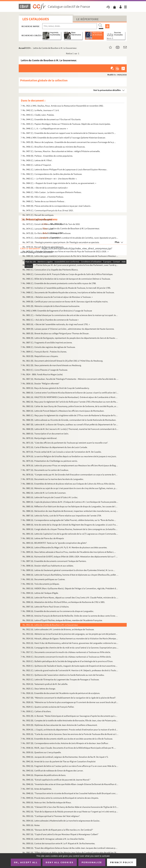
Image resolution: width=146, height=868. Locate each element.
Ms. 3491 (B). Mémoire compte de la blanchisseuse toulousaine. (51, 306)
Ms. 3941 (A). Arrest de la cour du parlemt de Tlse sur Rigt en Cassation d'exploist (59, 761)
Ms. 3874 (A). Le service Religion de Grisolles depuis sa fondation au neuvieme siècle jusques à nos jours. (70, 456)
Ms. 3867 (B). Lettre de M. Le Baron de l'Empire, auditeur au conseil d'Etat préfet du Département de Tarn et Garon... (70, 424)
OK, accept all (26, 862)
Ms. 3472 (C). (37, 220)
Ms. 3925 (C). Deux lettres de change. (39, 689)
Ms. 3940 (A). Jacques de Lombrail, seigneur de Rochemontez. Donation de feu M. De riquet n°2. (65, 757)
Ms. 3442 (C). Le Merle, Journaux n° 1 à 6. (41, 110)
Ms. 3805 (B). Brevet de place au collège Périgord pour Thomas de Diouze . (56, 333)
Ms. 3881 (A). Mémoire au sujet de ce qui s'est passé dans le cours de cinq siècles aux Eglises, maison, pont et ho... (70, 488)
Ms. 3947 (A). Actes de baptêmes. (37, 789)
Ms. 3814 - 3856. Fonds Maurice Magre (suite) (43, 374)
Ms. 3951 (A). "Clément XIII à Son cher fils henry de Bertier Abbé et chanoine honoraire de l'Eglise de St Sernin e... (70, 807)
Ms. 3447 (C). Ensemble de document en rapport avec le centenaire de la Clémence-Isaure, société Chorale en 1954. (69, 133)
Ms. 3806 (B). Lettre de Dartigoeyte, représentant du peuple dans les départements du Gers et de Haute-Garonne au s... (70, 338)
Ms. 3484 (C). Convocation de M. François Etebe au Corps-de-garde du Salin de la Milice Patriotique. (68, 274)
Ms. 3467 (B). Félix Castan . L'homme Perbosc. (43, 197)
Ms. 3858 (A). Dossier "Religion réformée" (41, 383)
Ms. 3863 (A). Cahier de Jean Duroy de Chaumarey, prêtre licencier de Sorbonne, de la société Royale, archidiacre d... (70, 406)
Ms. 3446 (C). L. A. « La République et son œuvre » (45, 128)
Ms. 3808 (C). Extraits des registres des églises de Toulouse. (49, 347)
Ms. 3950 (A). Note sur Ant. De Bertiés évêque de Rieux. (47, 802)
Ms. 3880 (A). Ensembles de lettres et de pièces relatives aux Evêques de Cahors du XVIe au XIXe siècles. (69, 484)
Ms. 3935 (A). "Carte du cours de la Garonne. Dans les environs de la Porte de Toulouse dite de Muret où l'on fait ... (70, 734)
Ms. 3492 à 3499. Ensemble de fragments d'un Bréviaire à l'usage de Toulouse (57, 311)
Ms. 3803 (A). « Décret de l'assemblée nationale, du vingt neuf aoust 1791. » (56, 324)
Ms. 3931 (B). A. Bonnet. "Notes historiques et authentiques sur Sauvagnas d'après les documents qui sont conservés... (70, 716)
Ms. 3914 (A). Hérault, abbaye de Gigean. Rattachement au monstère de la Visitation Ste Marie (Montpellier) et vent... (70, 638)
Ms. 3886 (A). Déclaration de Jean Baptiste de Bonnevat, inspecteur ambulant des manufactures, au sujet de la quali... (70, 511)
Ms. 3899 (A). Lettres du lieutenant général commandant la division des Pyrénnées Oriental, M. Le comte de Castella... (69, 570)
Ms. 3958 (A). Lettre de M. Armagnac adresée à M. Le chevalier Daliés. (54, 839)
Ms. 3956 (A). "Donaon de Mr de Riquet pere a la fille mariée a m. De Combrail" (58, 830)
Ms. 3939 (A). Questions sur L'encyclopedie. (42, 752)
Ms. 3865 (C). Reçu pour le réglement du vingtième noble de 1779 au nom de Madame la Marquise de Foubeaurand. (70, 415)
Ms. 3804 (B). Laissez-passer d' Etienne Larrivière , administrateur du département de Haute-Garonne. (68, 329)
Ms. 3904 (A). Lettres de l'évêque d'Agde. (41, 593)
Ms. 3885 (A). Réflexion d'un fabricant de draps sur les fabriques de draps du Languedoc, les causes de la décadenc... (70, 506)
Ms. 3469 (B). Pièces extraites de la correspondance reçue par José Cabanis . (57, 206)
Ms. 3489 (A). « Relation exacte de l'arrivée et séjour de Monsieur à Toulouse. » (58, 297)
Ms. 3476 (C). (70, 238)
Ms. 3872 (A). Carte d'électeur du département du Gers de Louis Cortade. (55, 447)
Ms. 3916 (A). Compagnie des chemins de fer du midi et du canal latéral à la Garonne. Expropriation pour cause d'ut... (70, 648)
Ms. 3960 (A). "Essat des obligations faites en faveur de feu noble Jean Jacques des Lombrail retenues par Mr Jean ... (70, 848)
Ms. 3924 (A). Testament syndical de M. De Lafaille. (45, 684)
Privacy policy (122, 862)
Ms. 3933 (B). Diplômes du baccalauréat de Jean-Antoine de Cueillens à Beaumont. (60, 725)
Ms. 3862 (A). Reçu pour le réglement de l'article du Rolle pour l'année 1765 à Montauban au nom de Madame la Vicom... (70, 402)
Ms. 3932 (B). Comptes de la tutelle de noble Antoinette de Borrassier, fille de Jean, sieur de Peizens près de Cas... (70, 720)
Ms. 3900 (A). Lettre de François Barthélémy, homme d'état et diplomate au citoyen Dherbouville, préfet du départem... (70, 575)
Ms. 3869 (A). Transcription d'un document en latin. (46, 434)
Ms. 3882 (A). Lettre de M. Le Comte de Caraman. (44, 493)
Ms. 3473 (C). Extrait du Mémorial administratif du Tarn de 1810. (51, 224)
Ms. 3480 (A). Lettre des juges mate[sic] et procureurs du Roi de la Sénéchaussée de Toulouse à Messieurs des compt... (70, 256)
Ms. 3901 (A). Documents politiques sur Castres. (44, 579)
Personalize (92, 862)
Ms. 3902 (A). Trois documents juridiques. (41, 584)
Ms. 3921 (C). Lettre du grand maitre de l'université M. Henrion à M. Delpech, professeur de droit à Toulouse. (70, 670)
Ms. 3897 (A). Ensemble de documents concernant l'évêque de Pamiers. (55, 561)
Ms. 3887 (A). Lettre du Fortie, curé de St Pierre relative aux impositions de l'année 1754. (62, 516)
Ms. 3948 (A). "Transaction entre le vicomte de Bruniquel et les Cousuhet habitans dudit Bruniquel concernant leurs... (70, 793)
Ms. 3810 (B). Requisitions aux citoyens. (40, 356)
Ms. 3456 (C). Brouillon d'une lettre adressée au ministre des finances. (54, 147)
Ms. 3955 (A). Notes (31, 825)
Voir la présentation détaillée (107, 90)
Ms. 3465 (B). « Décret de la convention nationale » (45, 188)
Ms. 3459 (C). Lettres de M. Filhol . (38, 160)
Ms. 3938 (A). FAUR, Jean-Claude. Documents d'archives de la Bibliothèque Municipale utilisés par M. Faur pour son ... (69, 748)
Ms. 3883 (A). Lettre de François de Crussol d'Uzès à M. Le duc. (50, 497)
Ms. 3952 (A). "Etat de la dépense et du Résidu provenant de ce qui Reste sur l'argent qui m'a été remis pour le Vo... (70, 812)
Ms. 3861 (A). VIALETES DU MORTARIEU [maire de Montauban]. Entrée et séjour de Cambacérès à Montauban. (70, 397)
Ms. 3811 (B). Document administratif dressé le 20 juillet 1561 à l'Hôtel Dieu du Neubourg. (63, 361)
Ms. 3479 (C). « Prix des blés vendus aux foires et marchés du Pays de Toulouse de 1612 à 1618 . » (65, 251)
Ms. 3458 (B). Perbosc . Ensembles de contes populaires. (48, 156)
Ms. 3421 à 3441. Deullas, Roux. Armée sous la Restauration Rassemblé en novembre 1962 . (63, 106)
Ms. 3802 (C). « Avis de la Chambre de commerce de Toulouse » (51, 320)
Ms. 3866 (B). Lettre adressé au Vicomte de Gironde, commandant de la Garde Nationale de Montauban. (69, 420)
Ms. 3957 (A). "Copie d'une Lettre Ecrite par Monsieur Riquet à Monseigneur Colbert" (60, 834)
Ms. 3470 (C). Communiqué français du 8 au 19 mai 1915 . (48, 210)
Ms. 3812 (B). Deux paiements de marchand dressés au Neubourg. (52, 365)
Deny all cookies (60, 862)
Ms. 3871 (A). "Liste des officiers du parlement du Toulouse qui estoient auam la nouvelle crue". (65, 443)
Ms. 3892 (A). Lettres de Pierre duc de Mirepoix (43, 538)
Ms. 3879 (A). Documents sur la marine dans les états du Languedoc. (53, 479)
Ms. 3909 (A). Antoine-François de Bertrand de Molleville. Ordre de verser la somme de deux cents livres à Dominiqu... (70, 616)
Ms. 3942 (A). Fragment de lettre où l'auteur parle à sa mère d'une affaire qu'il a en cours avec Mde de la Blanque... (70, 766)
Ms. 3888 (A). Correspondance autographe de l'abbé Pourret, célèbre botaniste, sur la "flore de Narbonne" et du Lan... (69, 520)
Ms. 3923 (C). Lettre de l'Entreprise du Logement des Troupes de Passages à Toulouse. (61, 679)
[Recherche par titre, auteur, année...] (70, 26)
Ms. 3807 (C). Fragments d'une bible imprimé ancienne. (47, 342)
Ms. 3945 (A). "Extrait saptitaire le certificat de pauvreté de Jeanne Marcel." (56, 780)
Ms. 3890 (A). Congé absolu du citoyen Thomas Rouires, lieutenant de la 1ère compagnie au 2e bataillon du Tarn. (70, 529)
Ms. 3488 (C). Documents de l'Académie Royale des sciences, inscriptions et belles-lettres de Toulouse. (69, 292)
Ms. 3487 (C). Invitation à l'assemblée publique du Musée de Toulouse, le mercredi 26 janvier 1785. (67, 288)
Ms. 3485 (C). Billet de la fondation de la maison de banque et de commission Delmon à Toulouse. (67, 279)
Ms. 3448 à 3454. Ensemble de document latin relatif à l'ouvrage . (64, 138)
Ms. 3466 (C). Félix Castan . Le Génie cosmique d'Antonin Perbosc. (52, 192)
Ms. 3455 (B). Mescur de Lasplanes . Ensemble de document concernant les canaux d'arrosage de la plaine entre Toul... (69, 142)
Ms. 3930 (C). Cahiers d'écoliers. (37, 711)
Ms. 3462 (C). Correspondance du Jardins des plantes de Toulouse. (52, 174)
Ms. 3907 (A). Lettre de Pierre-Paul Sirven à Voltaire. (46, 607)
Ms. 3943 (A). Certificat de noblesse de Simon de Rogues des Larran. (53, 771)
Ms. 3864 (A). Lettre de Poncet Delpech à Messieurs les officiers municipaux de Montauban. (63, 411)
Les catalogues (36, 19)
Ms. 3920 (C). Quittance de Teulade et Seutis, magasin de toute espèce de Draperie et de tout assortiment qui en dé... (70, 666)
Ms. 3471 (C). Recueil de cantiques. (38, 215)
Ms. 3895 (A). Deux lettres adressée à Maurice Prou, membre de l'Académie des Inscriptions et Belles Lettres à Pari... (69, 552)
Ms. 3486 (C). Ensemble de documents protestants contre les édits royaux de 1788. (59, 283)
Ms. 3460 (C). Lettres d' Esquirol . (37, 165)
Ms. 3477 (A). (61, 242)
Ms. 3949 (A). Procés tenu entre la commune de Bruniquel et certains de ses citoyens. (61, 798)
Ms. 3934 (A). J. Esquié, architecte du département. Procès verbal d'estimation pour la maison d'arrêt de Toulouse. (70, 730)
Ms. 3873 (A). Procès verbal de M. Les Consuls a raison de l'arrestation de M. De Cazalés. (62, 452)
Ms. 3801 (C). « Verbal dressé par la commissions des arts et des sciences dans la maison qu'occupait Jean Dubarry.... (70, 315)
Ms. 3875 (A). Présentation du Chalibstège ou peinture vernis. (50, 461)
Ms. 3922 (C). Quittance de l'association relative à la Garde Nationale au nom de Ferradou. (63, 675)
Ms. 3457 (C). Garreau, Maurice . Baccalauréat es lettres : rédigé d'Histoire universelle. (61, 151)
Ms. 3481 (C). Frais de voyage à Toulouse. (41, 261)
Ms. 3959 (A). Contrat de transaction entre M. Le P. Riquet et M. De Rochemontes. (59, 843)
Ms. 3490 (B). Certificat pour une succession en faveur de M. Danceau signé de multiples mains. (65, 302)
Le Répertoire (88, 19)
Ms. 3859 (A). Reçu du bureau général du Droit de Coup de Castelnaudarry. (56, 388)
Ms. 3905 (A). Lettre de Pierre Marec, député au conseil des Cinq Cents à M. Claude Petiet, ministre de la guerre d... (70, 597)
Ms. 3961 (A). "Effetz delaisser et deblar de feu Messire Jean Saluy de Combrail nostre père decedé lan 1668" (70, 853)
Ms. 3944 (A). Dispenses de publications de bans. (44, 775)
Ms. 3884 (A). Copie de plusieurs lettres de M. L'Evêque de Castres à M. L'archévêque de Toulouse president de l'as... (70, 502)
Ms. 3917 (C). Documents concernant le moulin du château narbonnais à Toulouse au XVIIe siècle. (67, 652)
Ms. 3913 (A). (70, 634)
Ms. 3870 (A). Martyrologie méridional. (40, 438)
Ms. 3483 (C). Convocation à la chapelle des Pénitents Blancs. (50, 270)
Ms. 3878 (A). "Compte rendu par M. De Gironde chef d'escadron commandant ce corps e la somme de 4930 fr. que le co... (70, 475)
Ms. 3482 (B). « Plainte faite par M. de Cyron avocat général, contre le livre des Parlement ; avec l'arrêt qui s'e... (70, 265)
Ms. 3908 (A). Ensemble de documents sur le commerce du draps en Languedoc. (58, 611)
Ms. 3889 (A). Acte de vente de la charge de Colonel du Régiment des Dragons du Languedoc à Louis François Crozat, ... (70, 525)
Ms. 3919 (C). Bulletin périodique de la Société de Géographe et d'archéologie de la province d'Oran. (68, 661)
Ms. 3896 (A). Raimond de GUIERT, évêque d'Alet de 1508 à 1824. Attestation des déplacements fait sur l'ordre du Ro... (70, 557)
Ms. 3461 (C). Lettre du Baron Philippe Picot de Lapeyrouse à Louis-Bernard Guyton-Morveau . (65, 169)
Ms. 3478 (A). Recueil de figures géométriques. (43, 247)
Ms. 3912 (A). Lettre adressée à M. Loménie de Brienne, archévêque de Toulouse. (58, 629)
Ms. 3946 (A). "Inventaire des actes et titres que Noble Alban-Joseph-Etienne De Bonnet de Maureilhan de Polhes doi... (70, 784)
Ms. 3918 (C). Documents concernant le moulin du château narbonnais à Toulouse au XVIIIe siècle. (67, 657)
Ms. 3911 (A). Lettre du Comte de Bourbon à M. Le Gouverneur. (50, 625)
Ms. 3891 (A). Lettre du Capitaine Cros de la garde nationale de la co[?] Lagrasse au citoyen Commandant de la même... (70, 534)
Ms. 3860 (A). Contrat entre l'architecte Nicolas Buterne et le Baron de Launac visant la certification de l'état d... (70, 393)
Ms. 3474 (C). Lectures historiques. (38, 229)
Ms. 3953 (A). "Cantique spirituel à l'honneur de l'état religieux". (51, 816)
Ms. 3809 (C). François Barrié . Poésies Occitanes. (45, 352)
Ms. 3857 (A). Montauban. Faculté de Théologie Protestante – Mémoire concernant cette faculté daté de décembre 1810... (70, 379)
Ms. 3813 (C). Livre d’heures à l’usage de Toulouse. (45, 370)
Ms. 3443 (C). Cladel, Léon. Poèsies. (38, 115)
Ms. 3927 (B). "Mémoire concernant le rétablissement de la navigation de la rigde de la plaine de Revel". (69, 698)
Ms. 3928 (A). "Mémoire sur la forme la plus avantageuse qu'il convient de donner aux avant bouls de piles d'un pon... (70, 702)
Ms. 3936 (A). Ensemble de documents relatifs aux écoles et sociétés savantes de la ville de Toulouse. (68, 739)
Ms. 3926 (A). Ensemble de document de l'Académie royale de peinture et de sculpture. (61, 693)
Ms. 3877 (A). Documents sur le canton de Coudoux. (46, 470)
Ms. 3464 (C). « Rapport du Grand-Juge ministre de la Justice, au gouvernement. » (59, 183)
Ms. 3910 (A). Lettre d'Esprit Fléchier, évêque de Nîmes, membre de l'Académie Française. (63, 620)
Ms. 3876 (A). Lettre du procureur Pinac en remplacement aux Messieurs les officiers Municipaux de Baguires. (70, 465)
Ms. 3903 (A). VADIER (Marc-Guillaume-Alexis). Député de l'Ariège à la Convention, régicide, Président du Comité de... (70, 588)
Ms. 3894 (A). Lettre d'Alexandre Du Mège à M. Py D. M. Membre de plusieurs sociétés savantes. (65, 547)
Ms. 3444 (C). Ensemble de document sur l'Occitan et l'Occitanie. (52, 119)
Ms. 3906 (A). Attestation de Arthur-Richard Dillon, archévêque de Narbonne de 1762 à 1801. (64, 602)
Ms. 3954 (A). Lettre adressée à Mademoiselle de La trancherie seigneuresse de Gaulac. (61, 821)
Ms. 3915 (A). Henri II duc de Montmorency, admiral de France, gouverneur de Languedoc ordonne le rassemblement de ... (70, 643)
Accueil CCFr (25, 48)
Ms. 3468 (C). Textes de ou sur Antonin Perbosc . (44, 201)
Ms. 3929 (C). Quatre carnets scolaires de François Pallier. (48, 707)
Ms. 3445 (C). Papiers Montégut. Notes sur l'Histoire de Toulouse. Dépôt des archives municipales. (67, 124)
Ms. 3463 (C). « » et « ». (50, 179)
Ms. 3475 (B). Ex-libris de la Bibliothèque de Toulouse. (47, 233)
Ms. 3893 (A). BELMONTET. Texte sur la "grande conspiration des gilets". (55, 543)
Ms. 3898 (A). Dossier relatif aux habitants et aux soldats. (48, 566)
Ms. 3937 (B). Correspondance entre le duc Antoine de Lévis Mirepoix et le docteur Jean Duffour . (66, 743)
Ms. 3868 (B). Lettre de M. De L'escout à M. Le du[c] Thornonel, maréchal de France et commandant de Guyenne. (70, 429)
